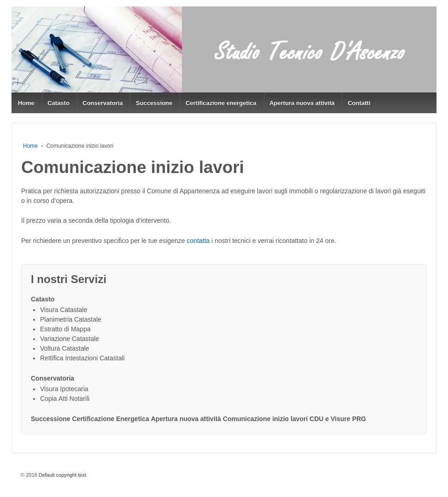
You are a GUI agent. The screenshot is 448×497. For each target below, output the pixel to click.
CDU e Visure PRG (338, 419)
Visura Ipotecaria (64, 389)
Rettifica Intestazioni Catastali (82, 358)
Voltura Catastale (65, 348)
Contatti (359, 103)
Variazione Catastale (70, 339)
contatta (198, 241)
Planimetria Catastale (71, 319)
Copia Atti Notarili (65, 399)
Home (26, 103)
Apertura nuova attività (302, 103)
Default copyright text (62, 475)
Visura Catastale (64, 310)
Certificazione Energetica (111, 419)
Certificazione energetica (221, 103)
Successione (154, 103)
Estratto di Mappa (65, 329)
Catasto (58, 103)
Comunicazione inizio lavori (265, 419)
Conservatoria (102, 103)
